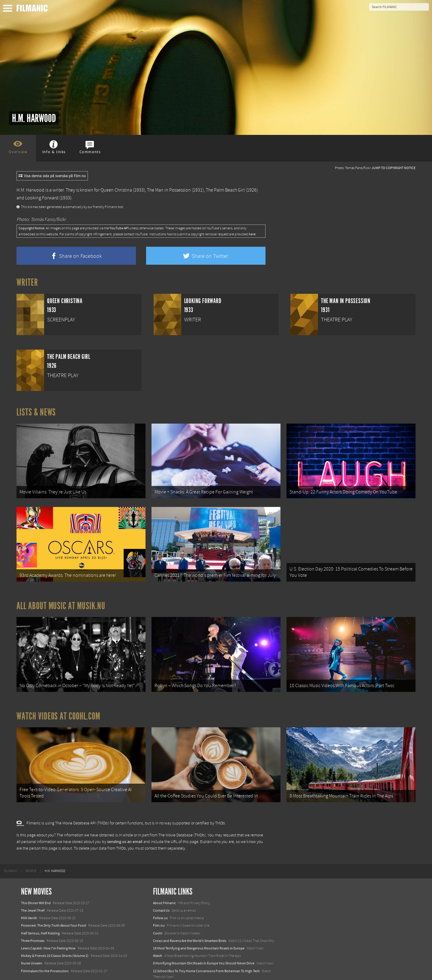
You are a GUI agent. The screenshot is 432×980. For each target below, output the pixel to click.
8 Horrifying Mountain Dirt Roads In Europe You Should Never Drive (204, 948)
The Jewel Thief (33, 895)
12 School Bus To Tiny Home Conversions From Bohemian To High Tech (206, 956)
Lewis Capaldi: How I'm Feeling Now (48, 933)
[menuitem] (11, 856)
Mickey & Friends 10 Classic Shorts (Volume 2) (55, 941)
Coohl (158, 918)
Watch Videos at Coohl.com (58, 705)
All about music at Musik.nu (61, 598)
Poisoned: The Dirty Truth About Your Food (54, 911)
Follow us (160, 903)
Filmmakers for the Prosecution (45, 956)
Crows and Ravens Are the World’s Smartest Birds (190, 926)
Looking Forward (42, 198)
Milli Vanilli (29, 903)
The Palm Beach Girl (225, 190)
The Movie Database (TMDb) (182, 820)
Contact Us (161, 895)
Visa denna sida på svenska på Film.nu (52, 176)
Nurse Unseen (32, 948)
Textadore (160, 969)
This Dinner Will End (36, 888)
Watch (158, 941)
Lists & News (36, 412)
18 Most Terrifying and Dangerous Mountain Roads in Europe (199, 933)
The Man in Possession (169, 190)
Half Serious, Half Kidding (40, 918)
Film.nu (159, 911)
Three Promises (33, 926)
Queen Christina (116, 190)
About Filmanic (164, 888)
